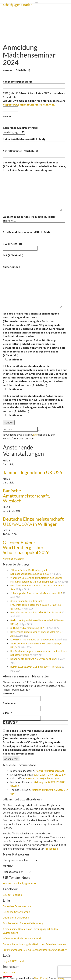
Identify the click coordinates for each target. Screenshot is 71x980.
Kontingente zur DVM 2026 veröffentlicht (33, 659)
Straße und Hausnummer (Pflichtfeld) (34, 234)
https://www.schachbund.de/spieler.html (29, 105)
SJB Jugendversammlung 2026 (28, 628)
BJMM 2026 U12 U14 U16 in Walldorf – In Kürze (36, 667)
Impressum (9, 972)
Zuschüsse (52, 849)
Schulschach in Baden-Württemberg (23, 923)
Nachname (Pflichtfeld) (34, 84)
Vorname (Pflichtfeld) (34, 72)
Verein (34, 118)
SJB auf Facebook (13, 895)
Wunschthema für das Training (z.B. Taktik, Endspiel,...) (34, 221)
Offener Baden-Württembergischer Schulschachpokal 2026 (26, 547)
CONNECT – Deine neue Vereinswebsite (32, 639)
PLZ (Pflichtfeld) (20, 246)
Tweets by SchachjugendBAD (19, 883)
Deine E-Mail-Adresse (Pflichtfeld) (34, 142)
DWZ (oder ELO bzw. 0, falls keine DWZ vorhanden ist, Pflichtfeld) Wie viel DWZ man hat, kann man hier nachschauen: (35, 101)
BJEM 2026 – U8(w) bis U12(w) (50, 775)
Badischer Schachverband (18, 906)
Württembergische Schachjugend (22, 938)
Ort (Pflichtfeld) (34, 257)
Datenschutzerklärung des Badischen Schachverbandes (34, 944)
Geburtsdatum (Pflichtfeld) (20, 130)
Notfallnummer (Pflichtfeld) (34, 153)
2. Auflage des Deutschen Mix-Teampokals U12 (36, 593)
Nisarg (61, 978)
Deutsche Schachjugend (16, 912)
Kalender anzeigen (13, 559)
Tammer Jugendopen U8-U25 (33, 472)
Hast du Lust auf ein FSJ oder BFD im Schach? (36, 612)
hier (35, 435)
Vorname (8, 693)
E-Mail (7, 713)
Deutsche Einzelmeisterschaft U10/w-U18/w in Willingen (33, 521)
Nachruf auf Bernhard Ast (50, 771)
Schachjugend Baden (18, 5)
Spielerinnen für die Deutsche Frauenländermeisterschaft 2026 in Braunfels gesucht (36, 605)
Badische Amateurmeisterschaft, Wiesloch (26, 496)
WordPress (41, 978)
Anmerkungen (32, 287)
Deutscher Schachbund (16, 918)
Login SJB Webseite (14, 961)
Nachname (9, 703)
